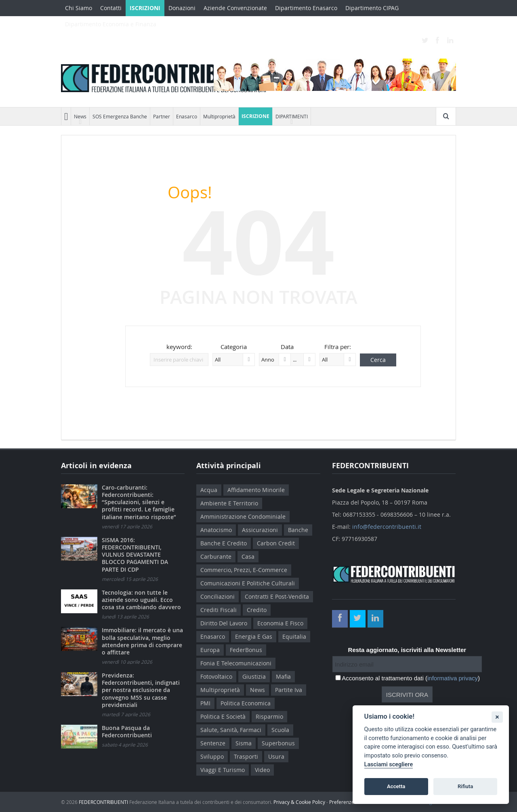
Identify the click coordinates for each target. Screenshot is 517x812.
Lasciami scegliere (389, 765)
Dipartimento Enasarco (306, 8)
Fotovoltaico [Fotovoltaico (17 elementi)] (216, 676)
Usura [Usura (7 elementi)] (276, 756)
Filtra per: (338, 347)
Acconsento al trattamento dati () (411, 678)
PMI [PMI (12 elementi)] (205, 703)
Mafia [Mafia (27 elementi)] (283, 676)
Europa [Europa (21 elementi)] (210, 650)
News (80, 116)
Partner (162, 116)
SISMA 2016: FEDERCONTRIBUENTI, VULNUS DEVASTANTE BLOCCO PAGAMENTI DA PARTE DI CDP (135, 555)
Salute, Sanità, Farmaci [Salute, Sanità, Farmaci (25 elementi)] (231, 730)
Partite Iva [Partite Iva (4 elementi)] (289, 690)
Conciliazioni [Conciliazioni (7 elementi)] (218, 596)
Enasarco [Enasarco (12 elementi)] (213, 636)
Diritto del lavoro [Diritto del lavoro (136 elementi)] (224, 623)
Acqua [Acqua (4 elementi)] (209, 490)
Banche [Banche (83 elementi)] (298, 530)
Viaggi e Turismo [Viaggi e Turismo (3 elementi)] (223, 770)
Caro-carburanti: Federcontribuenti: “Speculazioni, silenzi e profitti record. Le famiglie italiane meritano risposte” (139, 502)
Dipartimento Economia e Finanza (111, 24)
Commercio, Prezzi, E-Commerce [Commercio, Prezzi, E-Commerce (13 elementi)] (244, 570)
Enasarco (187, 116)
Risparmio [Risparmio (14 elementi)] (269, 716)
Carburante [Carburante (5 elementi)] (216, 556)
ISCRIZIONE (255, 116)
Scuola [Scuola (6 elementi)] (280, 730)
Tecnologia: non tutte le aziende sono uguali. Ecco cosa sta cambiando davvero (141, 600)
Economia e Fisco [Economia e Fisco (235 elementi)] (280, 623)
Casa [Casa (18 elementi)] (248, 556)
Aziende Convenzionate (235, 8)
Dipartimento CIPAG (372, 8)
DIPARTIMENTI (292, 116)
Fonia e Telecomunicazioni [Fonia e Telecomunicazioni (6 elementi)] (236, 663)
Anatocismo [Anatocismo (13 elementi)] (216, 530)
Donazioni (182, 8)
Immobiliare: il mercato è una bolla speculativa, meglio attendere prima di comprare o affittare (142, 641)
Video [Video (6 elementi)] (262, 770)
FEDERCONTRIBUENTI (103, 802)
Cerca (378, 360)
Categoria (234, 347)
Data (287, 347)
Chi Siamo (79, 8)
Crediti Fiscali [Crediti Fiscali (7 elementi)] (219, 610)
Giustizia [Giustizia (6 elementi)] (254, 676)
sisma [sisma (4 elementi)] (244, 743)
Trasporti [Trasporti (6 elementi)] (246, 756)
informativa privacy (453, 678)
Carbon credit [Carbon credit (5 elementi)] (276, 543)
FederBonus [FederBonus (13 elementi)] (246, 650)
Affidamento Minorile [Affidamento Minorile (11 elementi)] (256, 490)
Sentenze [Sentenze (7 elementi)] (213, 743)
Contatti (111, 8)
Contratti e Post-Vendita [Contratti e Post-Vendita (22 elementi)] (277, 596)
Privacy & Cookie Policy (299, 802)
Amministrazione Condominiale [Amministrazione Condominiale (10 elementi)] (243, 516)
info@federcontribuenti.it (387, 527)
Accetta (396, 786)
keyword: (179, 347)
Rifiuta (465, 786)
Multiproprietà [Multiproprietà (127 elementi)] (220, 690)
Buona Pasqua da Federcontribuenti (127, 731)
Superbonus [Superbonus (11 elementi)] (278, 743)
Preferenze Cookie (350, 802)
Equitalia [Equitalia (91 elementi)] (294, 636)
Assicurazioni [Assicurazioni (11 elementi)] (260, 530)
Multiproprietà (219, 116)
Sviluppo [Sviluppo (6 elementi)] (212, 756)
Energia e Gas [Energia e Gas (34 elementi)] (254, 636)
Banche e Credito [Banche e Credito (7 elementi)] (224, 543)
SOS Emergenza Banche (120, 116)
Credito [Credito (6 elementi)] (257, 610)
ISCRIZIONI (145, 8)
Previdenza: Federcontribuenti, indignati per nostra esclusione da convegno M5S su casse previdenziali (141, 690)
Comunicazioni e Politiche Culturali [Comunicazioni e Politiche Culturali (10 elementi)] (248, 583)
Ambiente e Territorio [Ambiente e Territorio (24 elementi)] (229, 503)
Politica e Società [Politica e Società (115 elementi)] (223, 716)
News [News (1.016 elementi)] (257, 690)
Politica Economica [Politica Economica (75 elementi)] (246, 703)
